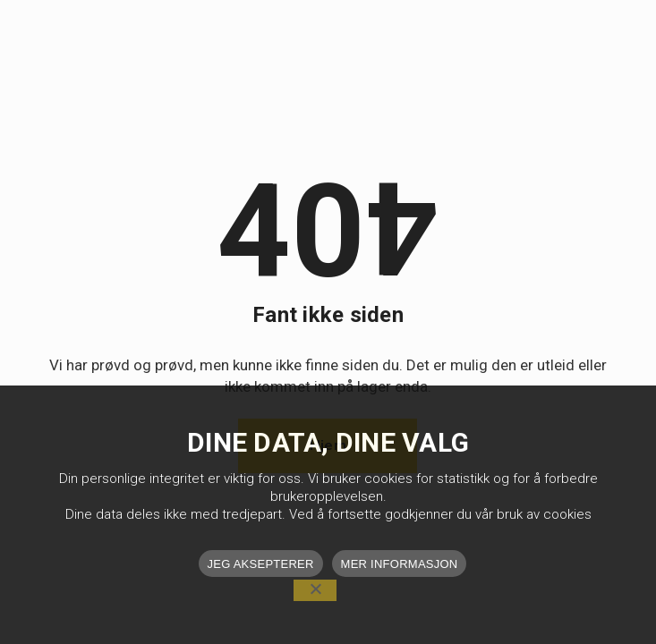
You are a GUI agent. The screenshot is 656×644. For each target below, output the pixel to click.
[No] (315, 590)
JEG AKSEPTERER (261, 564)
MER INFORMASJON (400, 564)
